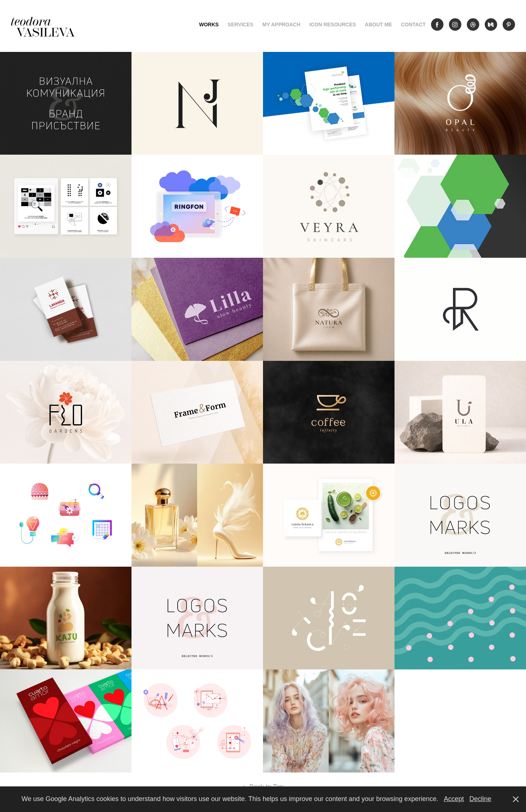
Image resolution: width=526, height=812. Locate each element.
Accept (454, 799)
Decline (480, 799)
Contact (413, 24)
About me (379, 24)
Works (209, 24)
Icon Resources (333, 24)
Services (241, 24)
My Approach (281, 24)
